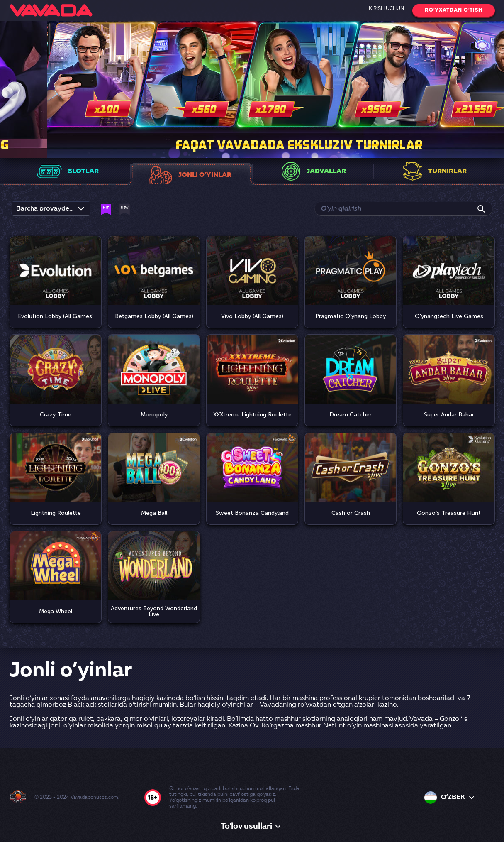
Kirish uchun (386, 9)
